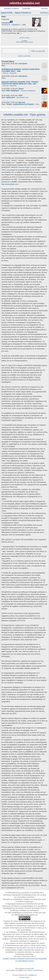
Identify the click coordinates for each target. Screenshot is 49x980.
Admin (21, 89)
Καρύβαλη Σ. (16, 25)
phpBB (20, 970)
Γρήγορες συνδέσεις (11, 8)
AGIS (20, 96)
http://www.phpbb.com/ (10, 184)
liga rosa (22, 102)
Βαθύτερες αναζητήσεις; (24, 56)
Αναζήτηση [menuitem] (44, 13)
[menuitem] (23, 978)
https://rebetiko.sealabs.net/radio (24, 42)
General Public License (27, 167)
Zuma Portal (30, 969)
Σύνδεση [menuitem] (44, 8)
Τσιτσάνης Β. (6, 25)
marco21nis (23, 64)
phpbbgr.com (33, 975)
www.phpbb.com (8, 172)
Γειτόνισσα (6, 23)
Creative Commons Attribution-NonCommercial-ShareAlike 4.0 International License (24, 960)
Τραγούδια (26, 8)
